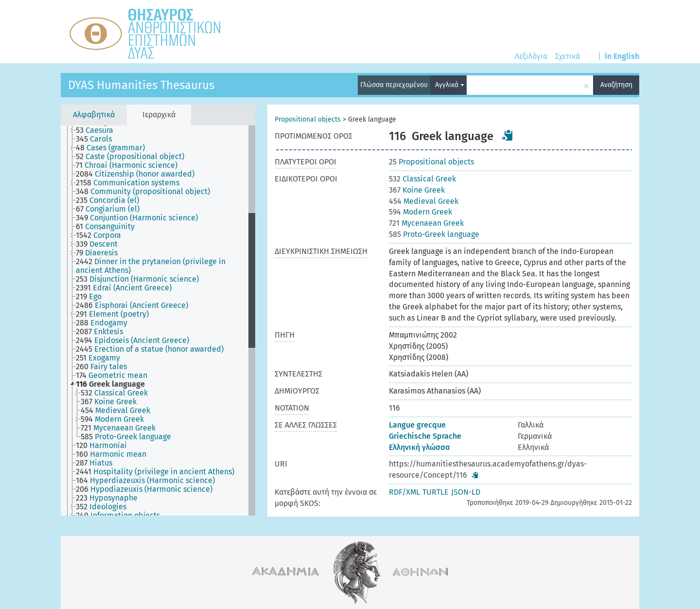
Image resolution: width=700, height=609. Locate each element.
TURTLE (436, 492)
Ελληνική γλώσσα (420, 447)
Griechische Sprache (425, 436)
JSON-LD (466, 492)
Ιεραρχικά (159, 115)
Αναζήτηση (616, 85)
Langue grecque (417, 425)
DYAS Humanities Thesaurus (141, 85)
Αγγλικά (450, 85)
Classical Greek (422, 179)
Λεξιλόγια (531, 56)
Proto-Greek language (434, 234)
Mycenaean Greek (426, 223)
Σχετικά (568, 56)
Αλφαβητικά (94, 115)
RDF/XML (404, 492)
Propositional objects (308, 119)
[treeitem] (99, 130)
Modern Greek (420, 212)
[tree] (158, 321)
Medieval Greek (424, 201)
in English (622, 56)
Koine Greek (417, 190)
